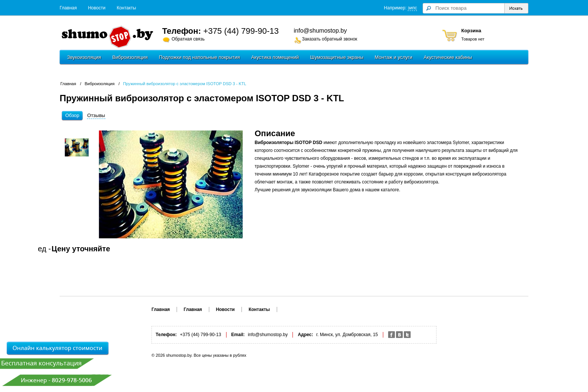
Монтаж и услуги (394, 57)
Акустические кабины (448, 57)
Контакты (126, 8)
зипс (412, 8)
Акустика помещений (275, 57)
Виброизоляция (130, 57)
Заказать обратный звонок (329, 39)
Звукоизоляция (84, 57)
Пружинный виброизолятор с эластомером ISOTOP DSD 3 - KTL (184, 84)
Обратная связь (188, 39)
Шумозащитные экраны (337, 57)
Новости (97, 8)
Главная (68, 8)
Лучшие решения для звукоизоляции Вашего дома (307, 190)
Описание (275, 133)
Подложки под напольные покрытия (199, 57)
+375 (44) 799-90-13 (241, 31)
